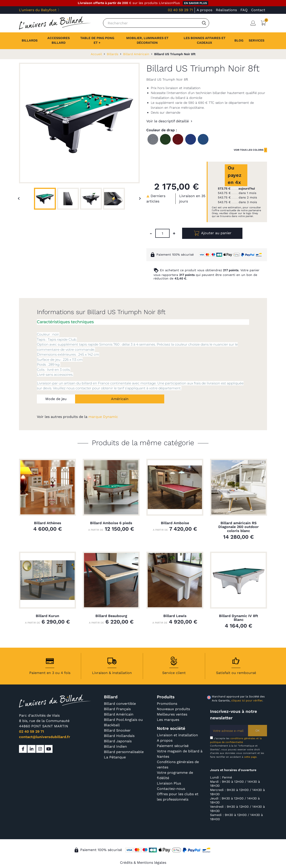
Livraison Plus (169, 783)
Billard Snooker (117, 730)
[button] (257, 41)
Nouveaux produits (173, 709)
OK (258, 730)
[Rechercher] (156, 23)
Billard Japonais (118, 741)
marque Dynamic (103, 417)
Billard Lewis (175, 616)
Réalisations (226, 10)
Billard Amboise (175, 523)
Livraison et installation (177, 735)
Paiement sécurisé (173, 746)
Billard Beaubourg (111, 616)
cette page (250, 757)
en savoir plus (196, 3)
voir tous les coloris (249, 150)
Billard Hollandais (119, 736)
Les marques (168, 720)
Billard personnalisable (124, 752)
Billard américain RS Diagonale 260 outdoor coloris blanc (239, 527)
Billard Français (117, 709)
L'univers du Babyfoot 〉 (40, 10)
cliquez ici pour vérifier (247, 700)
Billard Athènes (48, 523)
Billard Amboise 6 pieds (111, 523)
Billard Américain (119, 714)
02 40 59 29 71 (180, 10)
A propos (204, 10)
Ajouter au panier (212, 233)
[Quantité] (162, 233)
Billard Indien (115, 746)
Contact (258, 10)
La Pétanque (115, 757)
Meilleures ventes (172, 714)
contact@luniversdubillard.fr (45, 737)
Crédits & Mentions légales (143, 863)
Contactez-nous (171, 789)
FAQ (244, 10)
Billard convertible (120, 704)
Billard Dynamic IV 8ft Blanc (239, 618)
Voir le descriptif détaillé (168, 121)
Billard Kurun (47, 616)
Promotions (167, 704)
